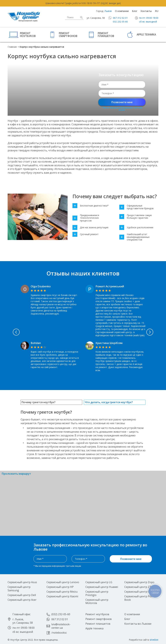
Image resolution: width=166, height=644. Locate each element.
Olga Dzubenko (41, 286)
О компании (122, 11)
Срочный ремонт (86, 234)
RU (157, 11)
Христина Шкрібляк (109, 343)
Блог (135, 11)
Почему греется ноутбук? (39, 402)
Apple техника (146, 34)
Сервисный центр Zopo (139, 582)
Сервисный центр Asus (22, 582)
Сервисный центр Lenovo (63, 582)
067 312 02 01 (120, 18)
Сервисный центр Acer (22, 600)
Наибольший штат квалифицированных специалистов (134, 237)
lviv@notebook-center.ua (61, 626)
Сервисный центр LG (99, 582)
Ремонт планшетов (106, 35)
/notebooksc (59, 633)
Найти (81, 17)
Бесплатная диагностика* (91, 206)
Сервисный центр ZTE (139, 587)
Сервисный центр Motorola (97, 601)
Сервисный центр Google (140, 592)
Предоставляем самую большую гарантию (136, 217)
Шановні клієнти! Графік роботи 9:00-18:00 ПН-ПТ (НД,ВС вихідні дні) (83, 3)
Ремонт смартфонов (68, 35)
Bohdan (36, 343)
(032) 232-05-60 (61, 614)
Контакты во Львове (138, 624)
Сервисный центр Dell (22, 595)
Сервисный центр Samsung (19, 589)
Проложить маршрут (16, 474)
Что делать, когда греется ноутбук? (109, 402)
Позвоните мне (122, 102)
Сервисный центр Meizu (62, 592)
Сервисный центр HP (60, 587)
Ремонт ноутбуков (28, 35)
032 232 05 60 (120, 22)
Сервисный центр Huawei (102, 587)
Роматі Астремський (110, 286)
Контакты (146, 11)
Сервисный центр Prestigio (97, 593)
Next (150, 332)
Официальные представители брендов (136, 207)
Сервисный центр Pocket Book (140, 598)
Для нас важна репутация (90, 228)
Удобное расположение (136, 228)
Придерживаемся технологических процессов (86, 218)
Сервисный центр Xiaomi (62, 596)
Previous (16, 332)
